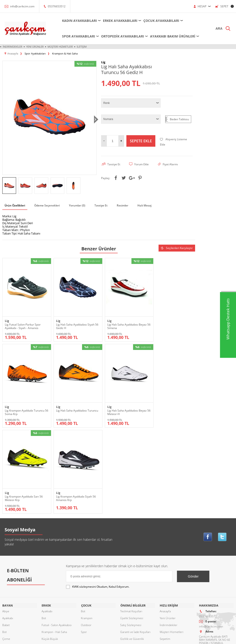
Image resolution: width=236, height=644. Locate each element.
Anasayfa (165, 525)
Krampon (87, 532)
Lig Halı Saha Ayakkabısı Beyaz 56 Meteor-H (73, 409)
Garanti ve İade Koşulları (135, 546)
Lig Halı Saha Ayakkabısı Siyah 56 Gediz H (73, 323)
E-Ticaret (104, 638)
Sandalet (8, 587)
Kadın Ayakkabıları (79, 21)
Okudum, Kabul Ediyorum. (98, 501)
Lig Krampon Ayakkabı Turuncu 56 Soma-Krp (171, 323)
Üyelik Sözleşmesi (132, 532)
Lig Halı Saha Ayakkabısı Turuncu (20, 409)
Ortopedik (9, 574)
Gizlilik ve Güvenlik (132, 553)
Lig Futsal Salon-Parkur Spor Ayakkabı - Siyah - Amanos (23, 323)
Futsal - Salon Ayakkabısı (57, 539)
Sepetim (165, 553)
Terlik (6, 601)
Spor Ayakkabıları (78, 36)
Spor (5, 594)
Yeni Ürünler (35, 47)
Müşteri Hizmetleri (60, 47)
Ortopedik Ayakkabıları (122, 36)
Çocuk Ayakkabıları (161, 21)
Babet (6, 539)
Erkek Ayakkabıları (119, 21)
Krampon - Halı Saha (54, 546)
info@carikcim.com (22, 6)
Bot (4, 546)
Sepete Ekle (141, 141)
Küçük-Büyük (10, 567)
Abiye (6, 525)
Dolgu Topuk (10, 560)
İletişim (82, 47)
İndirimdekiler (13, 47)
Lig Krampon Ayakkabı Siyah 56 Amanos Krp (171, 409)
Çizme (6, 553)
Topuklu (7, 608)
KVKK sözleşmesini (84, 501)
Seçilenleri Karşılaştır (177, 248)
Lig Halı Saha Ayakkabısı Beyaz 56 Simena (122, 323)
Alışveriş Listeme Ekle (173, 142)
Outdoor (8, 580)
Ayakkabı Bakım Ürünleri (172, 36)
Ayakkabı (8, 532)
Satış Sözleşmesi (131, 539)
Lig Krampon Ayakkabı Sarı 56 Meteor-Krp (121, 409)
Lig (7, 318)
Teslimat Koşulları (131, 525)
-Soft (94, 638)
